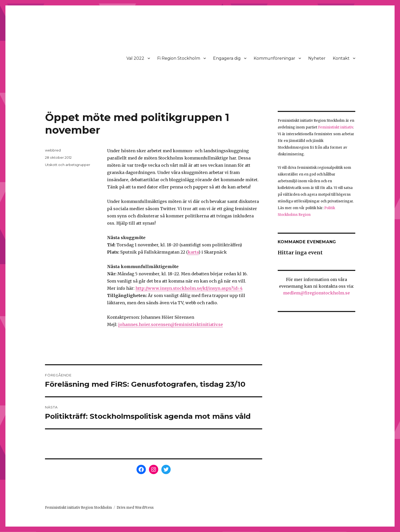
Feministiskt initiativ (335, 127)
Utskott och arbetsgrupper (68, 165)
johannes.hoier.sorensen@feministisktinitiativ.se (171, 324)
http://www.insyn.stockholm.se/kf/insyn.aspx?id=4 (189, 288)
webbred (53, 150)
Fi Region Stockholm (179, 58)
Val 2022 (135, 58)
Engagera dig (227, 58)
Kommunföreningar (274, 58)
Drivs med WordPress (135, 508)
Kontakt (341, 58)
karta (193, 252)
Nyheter (317, 58)
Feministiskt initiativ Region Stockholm (78, 508)
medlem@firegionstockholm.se (316, 293)
